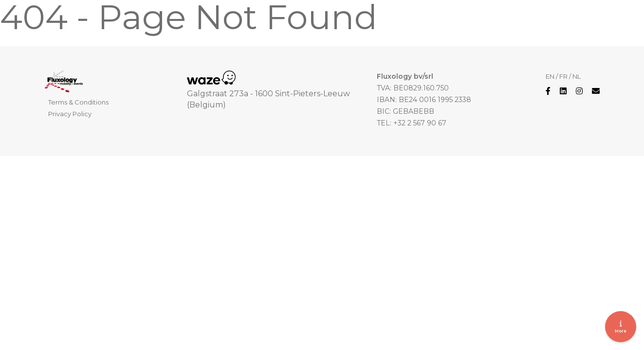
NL (577, 76)
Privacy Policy (70, 114)
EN (550, 76)
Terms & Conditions (78, 102)
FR (563, 76)
